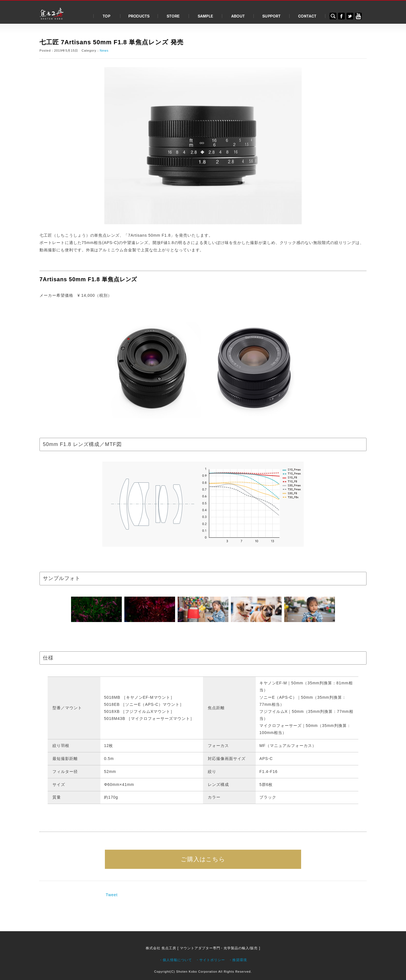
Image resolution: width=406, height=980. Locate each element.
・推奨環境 (238, 960)
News (104, 50)
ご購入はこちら (203, 859)
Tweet (112, 895)
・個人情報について (176, 960)
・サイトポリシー (210, 960)
